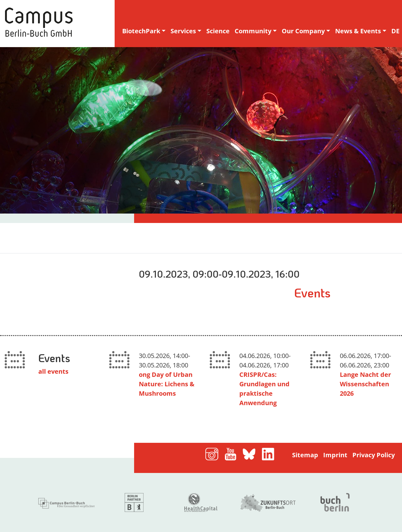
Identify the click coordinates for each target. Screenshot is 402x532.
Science (218, 31)
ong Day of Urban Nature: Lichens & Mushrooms (167, 384)
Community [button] (253, 31)
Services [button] (183, 31)
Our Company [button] (303, 31)
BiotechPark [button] (141, 31)
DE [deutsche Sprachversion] (395, 31)
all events (53, 371)
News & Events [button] (358, 31)
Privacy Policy (374, 455)
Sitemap (305, 455)
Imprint (335, 455)
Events (312, 292)
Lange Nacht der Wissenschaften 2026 (365, 384)
